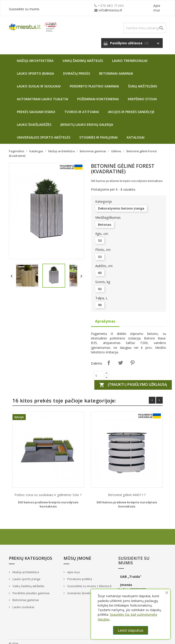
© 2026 (14, 639)
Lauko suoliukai (23, 602)
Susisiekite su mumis (150, 6)
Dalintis (109, 358)
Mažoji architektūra (35, 56)
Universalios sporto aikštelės (44, 133)
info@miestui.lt (54, 6)
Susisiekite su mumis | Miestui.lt (89, 581)
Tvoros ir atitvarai (82, 107)
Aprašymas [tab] (105, 317)
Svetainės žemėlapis (81, 589)
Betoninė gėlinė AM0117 (127, 490)
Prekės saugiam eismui (36, 107)
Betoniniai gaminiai (116, 69)
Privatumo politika (79, 574)
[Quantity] (99, 371)
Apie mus (123, 6)
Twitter (121, 358)
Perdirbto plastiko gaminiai (94, 82)
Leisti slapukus (131, 630)
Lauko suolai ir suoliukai (39, 82)
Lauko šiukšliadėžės (34, 120)
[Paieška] (145, 23)
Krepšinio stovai (142, 94)
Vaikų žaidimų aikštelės (83, 56)
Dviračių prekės (77, 69)
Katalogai (136, 133)
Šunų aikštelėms (143, 82)
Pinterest (132, 358)
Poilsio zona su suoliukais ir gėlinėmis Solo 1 (48, 490)
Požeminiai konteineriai (98, 94)
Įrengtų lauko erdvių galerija (87, 120)
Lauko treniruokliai (130, 56)
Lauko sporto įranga (35, 69)
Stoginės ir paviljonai (98, 133)
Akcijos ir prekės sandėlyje (131, 107)
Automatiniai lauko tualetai (42, 94)
